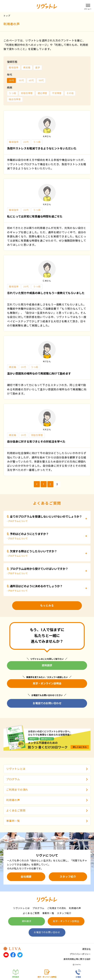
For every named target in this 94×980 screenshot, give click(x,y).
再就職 (27, 68)
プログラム (47, 779)
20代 (11, 80)
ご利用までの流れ (47, 790)
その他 (70, 93)
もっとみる (47, 606)
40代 (31, 80)
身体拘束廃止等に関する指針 (77, 959)
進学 (38, 68)
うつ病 (12, 93)
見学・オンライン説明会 (47, 684)
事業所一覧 (47, 821)
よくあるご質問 (47, 811)
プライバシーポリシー (80, 954)
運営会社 (86, 949)
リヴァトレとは (47, 769)
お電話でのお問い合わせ (47, 703)
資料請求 (47, 665)
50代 (41, 80)
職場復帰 (14, 68)
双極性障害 (27, 93)
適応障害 (42, 93)
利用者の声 (47, 800)
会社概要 (26, 877)
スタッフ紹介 (68, 877)
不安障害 (57, 93)
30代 (21, 80)
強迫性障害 (15, 99)
